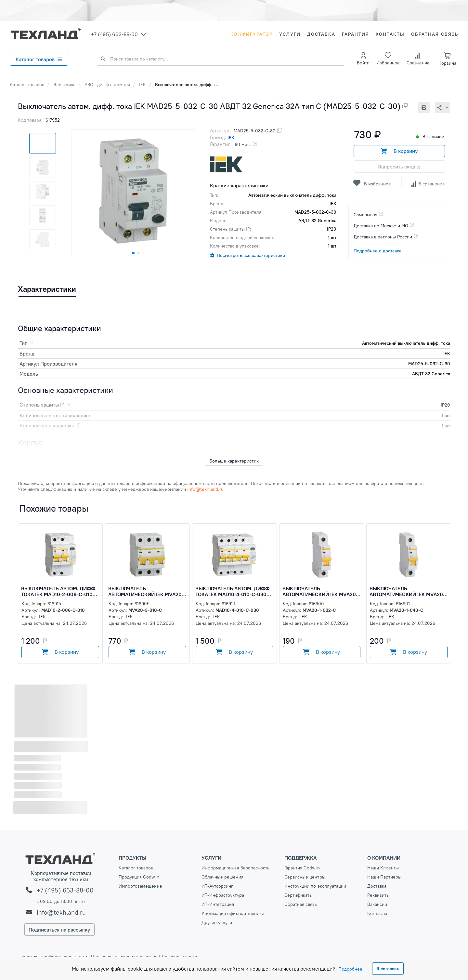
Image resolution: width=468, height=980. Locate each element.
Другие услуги (217, 922)
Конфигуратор (252, 34)
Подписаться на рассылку (59, 930)
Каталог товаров (39, 59)
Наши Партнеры (384, 877)
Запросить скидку (399, 167)
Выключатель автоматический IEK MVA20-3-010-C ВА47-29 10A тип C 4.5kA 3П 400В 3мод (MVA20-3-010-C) (147, 591)
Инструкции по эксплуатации (315, 886)
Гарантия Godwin (302, 868)
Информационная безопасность (236, 868)
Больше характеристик (234, 461)
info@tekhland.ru (61, 912)
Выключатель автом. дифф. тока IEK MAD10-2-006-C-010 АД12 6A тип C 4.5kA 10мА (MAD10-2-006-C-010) (59, 591)
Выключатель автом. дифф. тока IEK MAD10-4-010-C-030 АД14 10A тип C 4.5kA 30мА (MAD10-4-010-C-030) (233, 591)
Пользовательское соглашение (124, 957)
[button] (133, 253)
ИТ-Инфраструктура (223, 895)
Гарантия (356, 34)
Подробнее (350, 969)
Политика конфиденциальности (54, 957)
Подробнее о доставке (378, 251)
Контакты (390, 34)
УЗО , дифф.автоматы (107, 85)
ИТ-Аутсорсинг (217, 886)
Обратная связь (435, 34)
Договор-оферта (179, 957)
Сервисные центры (305, 877)
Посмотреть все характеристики (251, 255)
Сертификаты (299, 895)
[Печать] (427, 107)
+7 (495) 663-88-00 (114, 34)
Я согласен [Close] (388, 969)
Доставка (321, 34)
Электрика (64, 85)
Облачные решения (222, 877)
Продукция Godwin (139, 877)
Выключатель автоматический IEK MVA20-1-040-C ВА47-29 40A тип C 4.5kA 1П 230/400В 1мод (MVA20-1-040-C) (409, 591)
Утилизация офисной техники (233, 913)
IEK (143, 85)
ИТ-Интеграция (218, 904)
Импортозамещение (140, 886)
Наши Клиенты (383, 868)
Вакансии (377, 904)
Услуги (290, 34)
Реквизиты (379, 895)
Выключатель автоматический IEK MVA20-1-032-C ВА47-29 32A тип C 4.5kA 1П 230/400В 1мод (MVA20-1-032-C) (322, 591)
